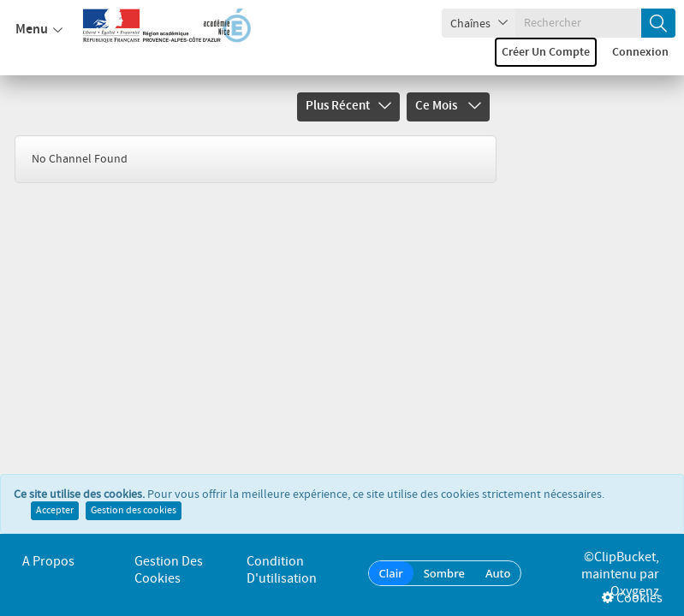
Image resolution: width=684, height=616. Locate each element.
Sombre (444, 573)
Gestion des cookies (134, 511)
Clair (391, 573)
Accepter (55, 511)
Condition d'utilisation (282, 570)
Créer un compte (546, 52)
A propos (48, 562)
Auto (498, 573)
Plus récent (348, 106)
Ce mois (448, 106)
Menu (39, 30)
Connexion (640, 52)
